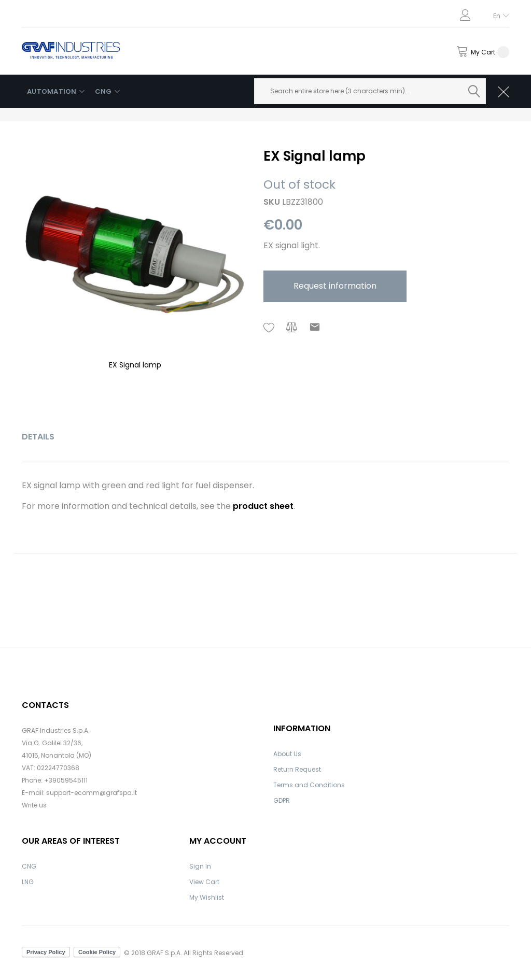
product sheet (263, 506)
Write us (34, 805)
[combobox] (370, 91)
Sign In (200, 866)
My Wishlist (207, 897)
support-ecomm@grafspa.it (92, 793)
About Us (287, 754)
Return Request (297, 769)
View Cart (204, 882)
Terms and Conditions (309, 785)
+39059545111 (66, 780)
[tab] (38, 437)
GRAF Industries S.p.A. (56, 730)
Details (38, 437)
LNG (28, 882)
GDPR (282, 800)
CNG (29, 866)
